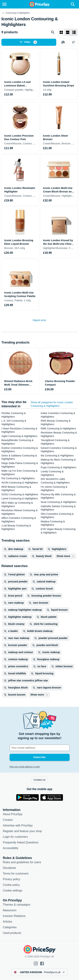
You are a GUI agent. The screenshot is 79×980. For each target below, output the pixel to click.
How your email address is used (25, 767)
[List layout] (68, 32)
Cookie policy (11, 885)
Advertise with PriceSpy (18, 825)
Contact (8, 820)
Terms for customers (16, 874)
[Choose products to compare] (63, 42)
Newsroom (10, 910)
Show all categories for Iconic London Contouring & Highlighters (52, 404)
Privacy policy (12, 879)
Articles (7, 922)
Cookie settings (13, 890)
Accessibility (11, 848)
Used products (12, 933)
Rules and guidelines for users (22, 862)
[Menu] (4, 4)
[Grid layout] (61, 32)
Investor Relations (14, 916)
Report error (39, 320)
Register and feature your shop (22, 831)
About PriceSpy (13, 814)
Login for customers (15, 837)
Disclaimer (9, 868)
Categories (10, 927)
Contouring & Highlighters (18, 13)
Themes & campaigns (17, 905)
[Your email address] (40, 748)
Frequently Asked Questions (21, 842)
